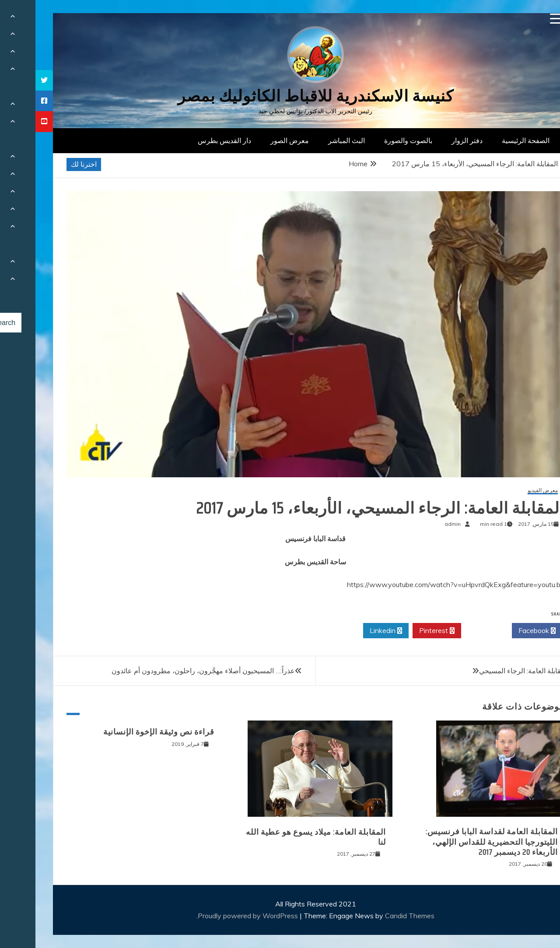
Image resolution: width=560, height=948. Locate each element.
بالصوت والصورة (373, 140)
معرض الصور (254, 140)
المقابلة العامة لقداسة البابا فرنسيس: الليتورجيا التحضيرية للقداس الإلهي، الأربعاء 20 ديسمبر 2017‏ (456, 842)
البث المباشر (311, 140)
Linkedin (350, 631)
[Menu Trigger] (520, 19)
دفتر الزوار (432, 140)
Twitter (451, 631)
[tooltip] (9, 80)
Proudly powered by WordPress (213, 916)
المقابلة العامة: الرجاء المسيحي (488, 671)
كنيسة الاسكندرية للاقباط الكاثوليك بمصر (280, 96)
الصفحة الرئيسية (490, 140)
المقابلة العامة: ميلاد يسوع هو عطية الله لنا (280, 837)
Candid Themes (374, 916)
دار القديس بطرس (189, 140)
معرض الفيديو (507, 491)
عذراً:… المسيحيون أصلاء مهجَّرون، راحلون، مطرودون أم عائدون (168, 671)
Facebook (502, 631)
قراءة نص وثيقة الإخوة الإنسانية (123, 732)
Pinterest (401, 631)
